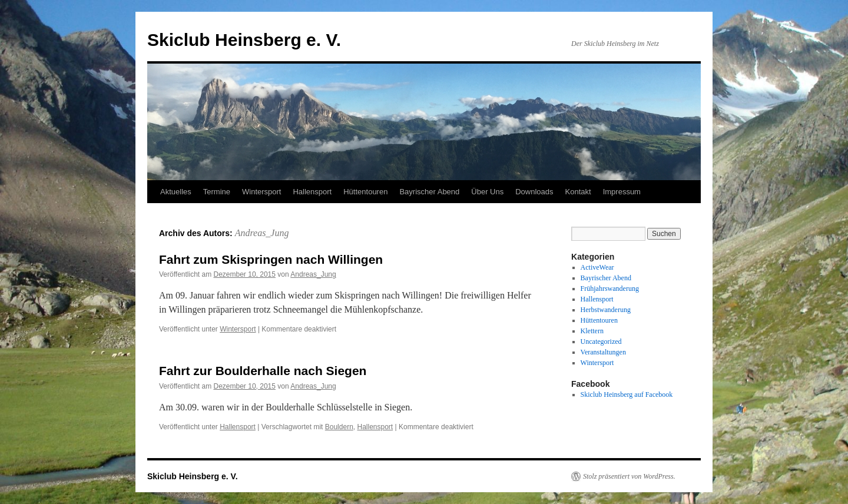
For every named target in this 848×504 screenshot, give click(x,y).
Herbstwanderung (606, 310)
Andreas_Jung (262, 233)
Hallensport (312, 192)
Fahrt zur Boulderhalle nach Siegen (263, 371)
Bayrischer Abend (429, 192)
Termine (217, 192)
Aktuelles (176, 192)
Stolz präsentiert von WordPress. (629, 476)
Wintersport (261, 192)
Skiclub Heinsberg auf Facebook (627, 394)
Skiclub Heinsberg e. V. (244, 40)
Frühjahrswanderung (610, 289)
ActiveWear (597, 267)
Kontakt (578, 192)
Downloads (534, 192)
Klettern (592, 331)
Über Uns (487, 192)
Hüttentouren (365, 192)
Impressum (622, 192)
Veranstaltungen (603, 352)
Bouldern (339, 427)
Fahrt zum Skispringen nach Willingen (271, 259)
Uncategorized (601, 341)
